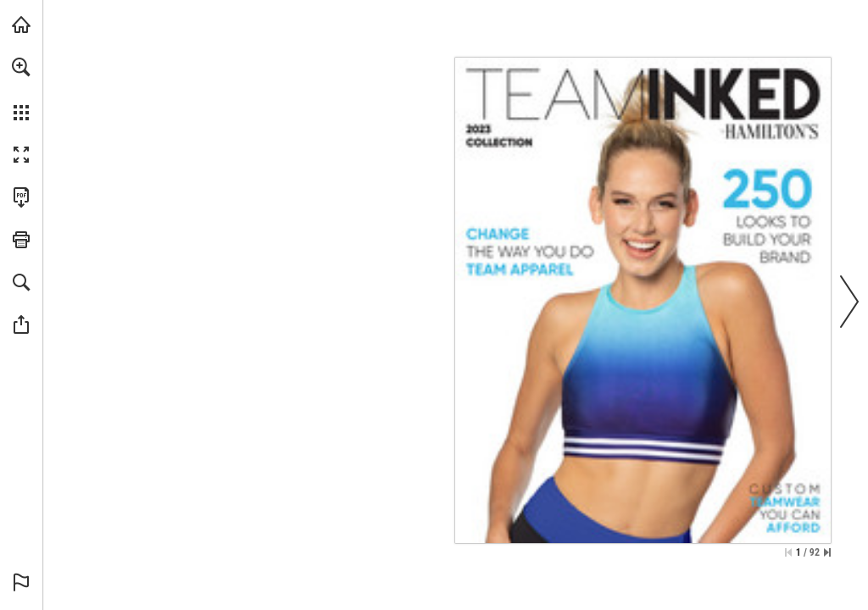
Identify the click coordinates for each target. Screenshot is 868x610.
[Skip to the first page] (788, 552)
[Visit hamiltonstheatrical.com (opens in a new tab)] (21, 25)
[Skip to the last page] (827, 552)
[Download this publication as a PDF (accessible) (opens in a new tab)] (21, 197)
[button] (21, 67)
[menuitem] (21, 89)
